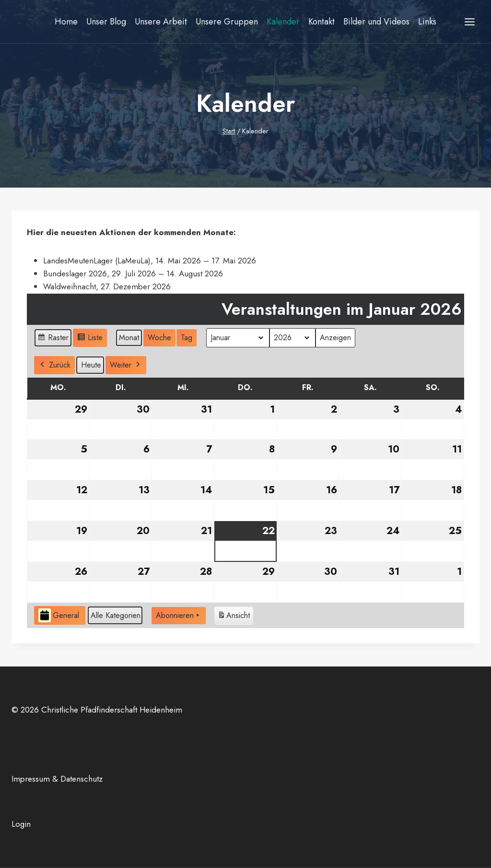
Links (427, 22)
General (59, 615)
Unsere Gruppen (227, 22)
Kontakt (321, 22)
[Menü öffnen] (469, 22)
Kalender (283, 22)
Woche (159, 338)
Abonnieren (179, 615)
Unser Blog (106, 22)
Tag (187, 338)
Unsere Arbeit (161, 22)
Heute (91, 365)
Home (66, 22)
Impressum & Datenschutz (57, 779)
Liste (90, 339)
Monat (129, 338)
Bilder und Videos (376, 22)
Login (21, 824)
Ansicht (234, 616)
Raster (53, 339)
